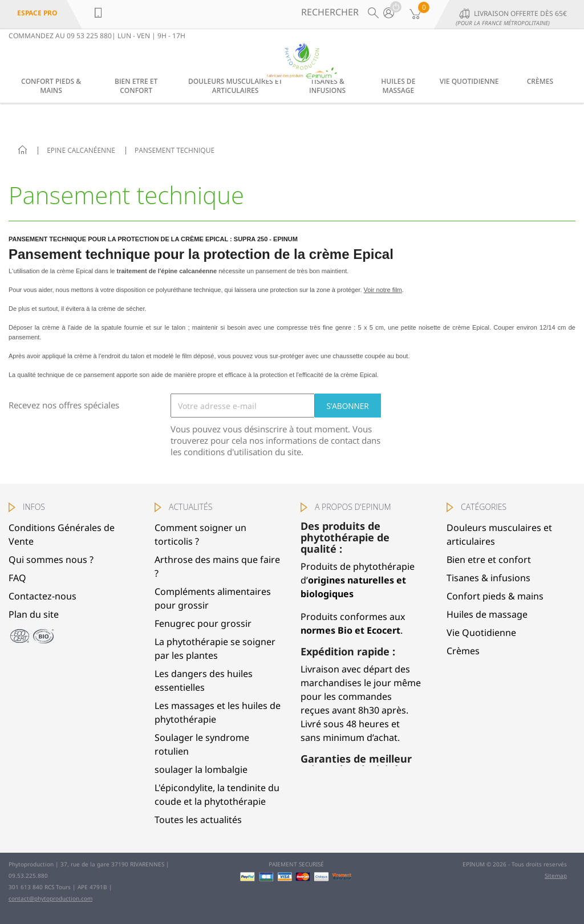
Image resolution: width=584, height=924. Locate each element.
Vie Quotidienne (469, 81)
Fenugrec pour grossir (203, 623)
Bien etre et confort (136, 86)
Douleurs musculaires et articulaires (235, 86)
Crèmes (540, 81)
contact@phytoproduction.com (50, 898)
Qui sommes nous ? (51, 560)
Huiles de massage (398, 86)
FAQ (17, 578)
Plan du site (34, 614)
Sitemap (556, 876)
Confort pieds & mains (51, 86)
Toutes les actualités (198, 820)
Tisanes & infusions (327, 86)
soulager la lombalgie (201, 769)
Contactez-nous (42, 596)
